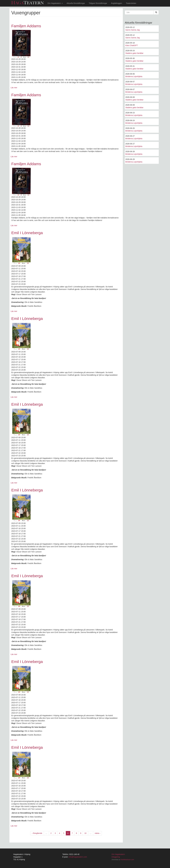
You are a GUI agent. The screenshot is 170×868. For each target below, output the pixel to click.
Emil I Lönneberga (27, 233)
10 (85, 833)
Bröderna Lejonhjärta (134, 76)
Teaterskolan (131, 3)
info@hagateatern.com (78, 857)
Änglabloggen (116, 3)
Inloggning (116, 857)
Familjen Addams (26, 26)
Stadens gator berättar (134, 53)
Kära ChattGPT (132, 45)
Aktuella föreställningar (76, 3)
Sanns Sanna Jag (133, 30)
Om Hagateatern (55, 3)
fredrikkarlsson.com (127, 860)
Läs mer (14, 88)
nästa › (98, 833)
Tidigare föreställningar (98, 3)
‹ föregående (37, 833)
